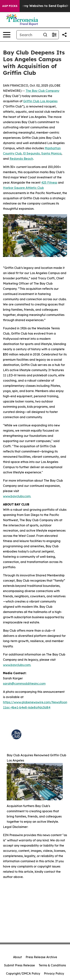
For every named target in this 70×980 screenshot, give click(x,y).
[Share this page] (64, 35)
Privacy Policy (54, 973)
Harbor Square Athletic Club (23, 188)
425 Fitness (49, 182)
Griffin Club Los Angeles (40, 101)
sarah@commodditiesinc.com (24, 683)
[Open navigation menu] (7, 35)
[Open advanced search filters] (54, 35)
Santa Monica (51, 153)
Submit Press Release (20, 965)
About (17, 957)
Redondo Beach (21, 159)
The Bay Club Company (42, 91)
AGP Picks (10, 6)
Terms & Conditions (52, 965)
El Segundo (31, 153)
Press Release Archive (41, 957)
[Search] (29, 35)
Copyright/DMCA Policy (23, 973)
